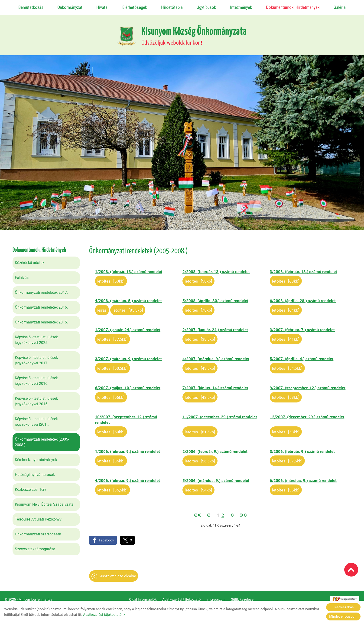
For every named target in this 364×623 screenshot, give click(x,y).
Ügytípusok (206, 7)
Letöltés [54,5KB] (287, 366)
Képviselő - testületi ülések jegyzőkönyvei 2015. (36, 399)
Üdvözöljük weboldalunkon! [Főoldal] (194, 34)
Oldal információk (143, 597)
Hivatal (102, 7)
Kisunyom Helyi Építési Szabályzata (44, 502)
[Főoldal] (127, 34)
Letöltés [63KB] (111, 279)
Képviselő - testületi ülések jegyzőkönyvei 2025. (36, 338)
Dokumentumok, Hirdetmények (293, 7)
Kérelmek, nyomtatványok (36, 457)
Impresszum (216, 597)
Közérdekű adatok (30, 260)
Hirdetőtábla (172, 7)
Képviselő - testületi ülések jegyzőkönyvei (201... (36, 419)
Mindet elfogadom (343, 616)
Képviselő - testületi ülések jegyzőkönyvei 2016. (36, 378)
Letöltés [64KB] (286, 308)
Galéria (340, 7)
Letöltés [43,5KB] (200, 366)
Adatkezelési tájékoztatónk (104, 615)
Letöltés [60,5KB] (112, 366)
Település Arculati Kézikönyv (38, 517)
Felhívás (22, 275)
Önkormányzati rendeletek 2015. (41, 320)
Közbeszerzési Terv (31, 487)
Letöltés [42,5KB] (200, 395)
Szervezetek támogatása (35, 547)
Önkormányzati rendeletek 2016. (41, 305)
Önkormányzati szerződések (38, 532)
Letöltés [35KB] (111, 459)
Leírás (102, 308)
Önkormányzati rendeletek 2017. (41, 290)
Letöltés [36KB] (286, 488)
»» (243, 513)
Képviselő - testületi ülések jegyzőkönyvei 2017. (36, 358)
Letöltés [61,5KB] (200, 430)
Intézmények (241, 7)
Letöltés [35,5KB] (112, 488)
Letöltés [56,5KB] (200, 459)
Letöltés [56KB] (111, 395)
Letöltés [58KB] (198, 279)
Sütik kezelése (242, 597)
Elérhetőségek (135, 7)
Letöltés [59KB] (111, 430)
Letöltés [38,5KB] (200, 337)
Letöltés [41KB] (286, 337)
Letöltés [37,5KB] (112, 337)
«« (197, 513)
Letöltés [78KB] (198, 308)
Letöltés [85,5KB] (128, 308)
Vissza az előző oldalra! (118, 574)
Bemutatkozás (31, 7)
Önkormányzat (70, 7)
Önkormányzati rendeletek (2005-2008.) (42, 440)
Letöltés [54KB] (198, 488)
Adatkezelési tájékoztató (182, 597)
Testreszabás (343, 607)
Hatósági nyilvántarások (35, 472)
